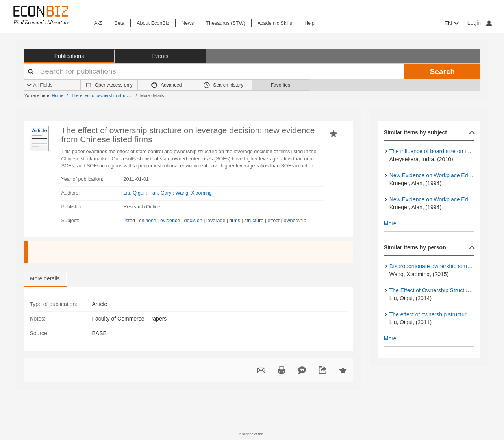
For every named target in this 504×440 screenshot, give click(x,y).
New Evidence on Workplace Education (438, 175)
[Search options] (53, 85)
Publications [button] (69, 56)
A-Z (98, 23)
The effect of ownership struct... (102, 95)
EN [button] (452, 23)
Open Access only (114, 85)
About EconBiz (153, 23)
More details (45, 278)
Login (480, 23)
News (188, 23)
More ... (393, 223)
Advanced (167, 85)
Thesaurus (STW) (225, 23)
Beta (119, 23)
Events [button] (160, 56)
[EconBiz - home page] (41, 15)
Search (442, 71)
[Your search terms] (214, 71)
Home (57, 95)
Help (309, 23)
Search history (223, 85)
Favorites (281, 85)
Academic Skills (275, 23)
